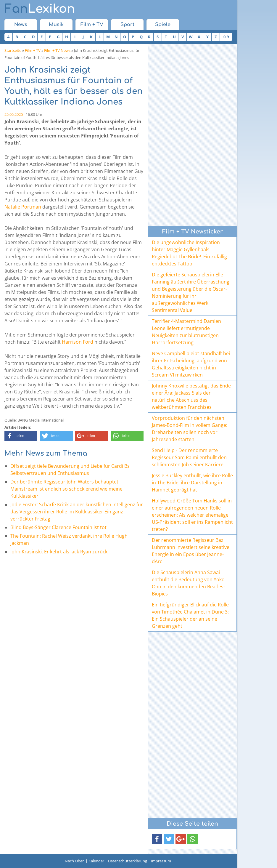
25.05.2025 (14, 114)
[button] (21, 436)
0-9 (226, 37)
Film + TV (92, 25)
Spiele (163, 25)
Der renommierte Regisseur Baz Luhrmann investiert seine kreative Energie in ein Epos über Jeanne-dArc (191, 551)
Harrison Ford (78, 342)
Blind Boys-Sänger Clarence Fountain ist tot (58, 527)
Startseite (13, 50)
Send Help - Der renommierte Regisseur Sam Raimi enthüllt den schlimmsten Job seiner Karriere (189, 457)
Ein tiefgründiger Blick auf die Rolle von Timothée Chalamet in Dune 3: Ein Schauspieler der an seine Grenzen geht (190, 615)
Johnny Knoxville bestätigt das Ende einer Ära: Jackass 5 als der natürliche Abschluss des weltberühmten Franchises (191, 396)
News (21, 25)
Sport (127, 25)
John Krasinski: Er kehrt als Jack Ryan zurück (59, 552)
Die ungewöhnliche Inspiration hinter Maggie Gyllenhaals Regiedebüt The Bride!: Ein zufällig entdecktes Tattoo (189, 253)
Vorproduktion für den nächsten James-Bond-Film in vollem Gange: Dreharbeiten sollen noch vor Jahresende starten (190, 429)
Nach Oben (75, 861)
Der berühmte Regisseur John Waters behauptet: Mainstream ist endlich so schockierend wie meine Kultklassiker (66, 489)
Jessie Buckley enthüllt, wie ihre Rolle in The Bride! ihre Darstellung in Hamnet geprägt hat (192, 483)
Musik (56, 25)
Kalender (96, 861)
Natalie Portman (23, 207)
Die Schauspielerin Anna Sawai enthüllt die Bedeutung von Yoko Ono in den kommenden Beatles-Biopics (188, 583)
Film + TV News (57, 50)
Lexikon (40, 9)
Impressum (161, 861)
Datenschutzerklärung (128, 861)
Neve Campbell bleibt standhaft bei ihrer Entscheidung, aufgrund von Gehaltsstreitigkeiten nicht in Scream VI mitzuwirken (191, 364)
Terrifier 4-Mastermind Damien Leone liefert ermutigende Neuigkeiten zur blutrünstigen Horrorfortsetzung (186, 332)
